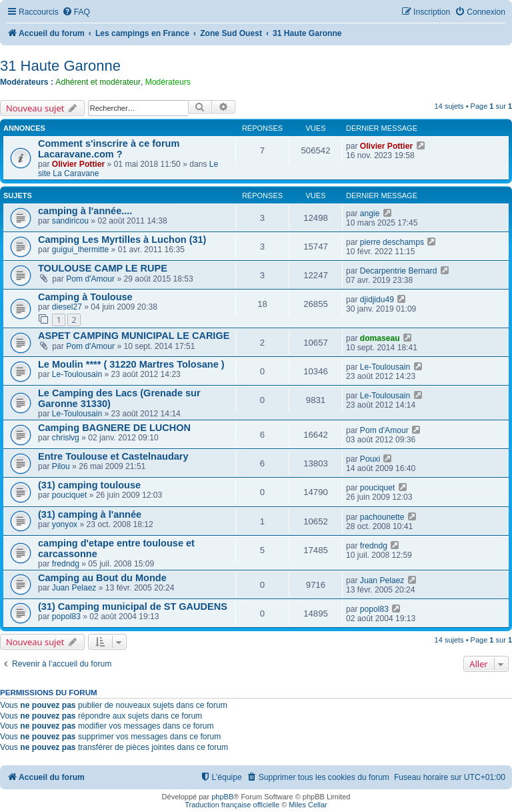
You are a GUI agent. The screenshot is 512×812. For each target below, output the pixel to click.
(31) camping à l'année (90, 514)
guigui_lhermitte (80, 250)
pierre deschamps (392, 242)
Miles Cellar (308, 805)
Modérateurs (168, 82)
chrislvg (66, 438)
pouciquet (69, 495)
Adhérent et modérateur (98, 82)
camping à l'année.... (85, 211)
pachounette (382, 517)
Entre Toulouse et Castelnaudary (113, 456)
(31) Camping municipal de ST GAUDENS (133, 606)
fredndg (66, 564)
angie (370, 214)
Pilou (61, 466)
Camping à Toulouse (85, 297)
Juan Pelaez (74, 588)
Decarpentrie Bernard (399, 271)
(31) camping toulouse (89, 485)
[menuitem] (76, 12)
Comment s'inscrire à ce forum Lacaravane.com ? (109, 149)
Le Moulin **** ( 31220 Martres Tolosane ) (131, 364)
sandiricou (70, 221)
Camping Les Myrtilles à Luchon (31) (122, 240)
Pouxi (370, 459)
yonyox (65, 524)
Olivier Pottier (78, 164)
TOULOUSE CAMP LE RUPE (103, 268)
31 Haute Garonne (60, 66)
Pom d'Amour (90, 279)
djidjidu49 (377, 300)
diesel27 (67, 307)
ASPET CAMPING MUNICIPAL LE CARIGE (134, 336)
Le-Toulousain (77, 374)
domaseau (380, 338)
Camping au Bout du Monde (102, 578)
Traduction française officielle (232, 805)
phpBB (222, 797)
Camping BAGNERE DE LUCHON (114, 428)
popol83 (66, 617)
